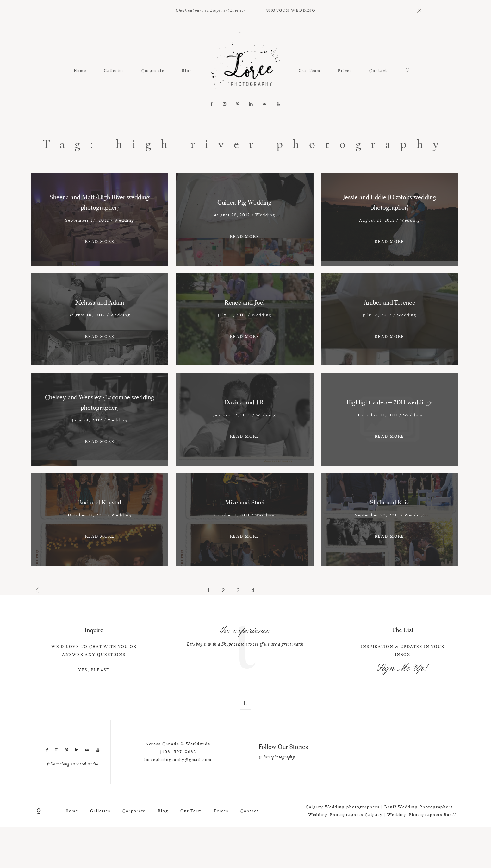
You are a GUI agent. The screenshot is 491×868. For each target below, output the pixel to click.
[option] (245, 667)
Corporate (153, 71)
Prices (345, 71)
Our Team (310, 71)
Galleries (114, 71)
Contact (378, 71)
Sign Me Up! (403, 700)
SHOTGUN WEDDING (291, 11)
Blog (187, 71)
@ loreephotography (277, 789)
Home (80, 71)
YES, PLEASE (94, 702)
